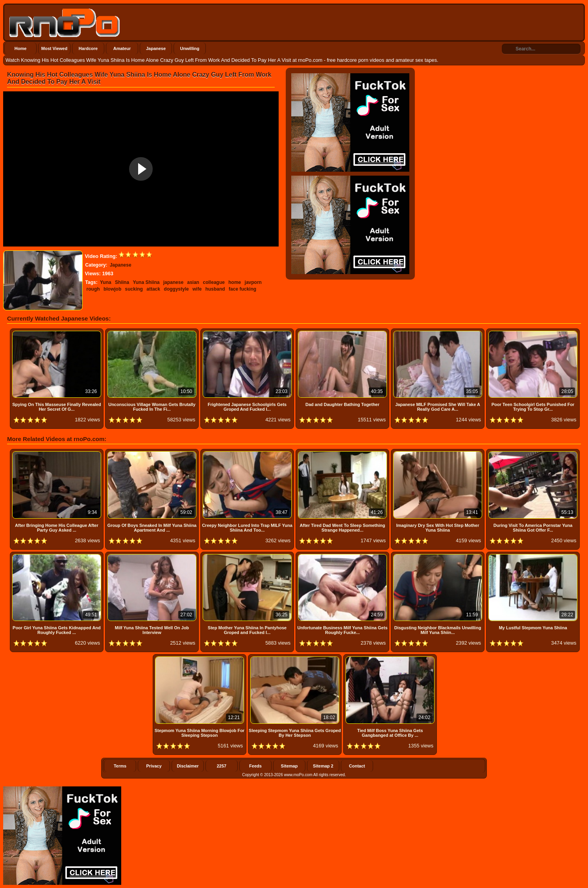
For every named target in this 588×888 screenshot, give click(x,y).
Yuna (106, 282)
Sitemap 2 (323, 766)
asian (193, 282)
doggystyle (176, 289)
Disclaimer (188, 766)
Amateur (122, 48)
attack (153, 289)
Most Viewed (54, 48)
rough (93, 289)
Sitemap (289, 766)
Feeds (255, 766)
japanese (173, 282)
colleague (214, 282)
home (235, 282)
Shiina (122, 282)
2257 (222, 766)
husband (215, 289)
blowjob (112, 289)
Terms (120, 766)
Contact (357, 766)
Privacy (154, 766)
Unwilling (190, 48)
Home (21, 48)
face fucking (242, 289)
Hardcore (88, 48)
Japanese (156, 48)
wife (197, 289)
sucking (134, 289)
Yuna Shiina (146, 282)
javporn (253, 282)
